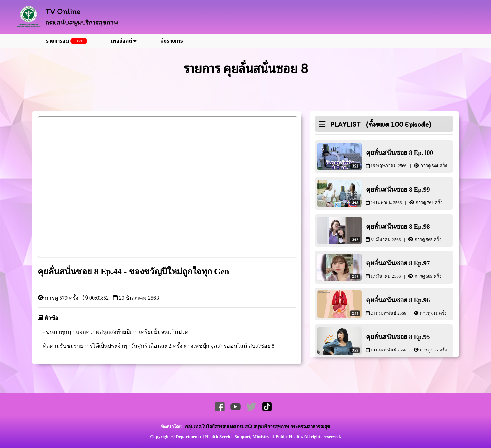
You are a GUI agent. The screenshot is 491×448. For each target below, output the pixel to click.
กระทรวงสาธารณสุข (310, 427)
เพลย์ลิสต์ (124, 41)
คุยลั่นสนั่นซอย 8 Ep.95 (410, 343)
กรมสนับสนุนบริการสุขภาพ (263, 427)
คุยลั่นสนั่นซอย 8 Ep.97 (410, 269)
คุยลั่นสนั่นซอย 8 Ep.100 (410, 158)
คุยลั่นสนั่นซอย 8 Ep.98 (410, 232)
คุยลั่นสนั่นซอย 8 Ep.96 (410, 306)
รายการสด (66, 41)
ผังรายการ (172, 41)
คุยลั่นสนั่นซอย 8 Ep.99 (410, 195)
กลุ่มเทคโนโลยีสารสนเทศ (211, 427)
